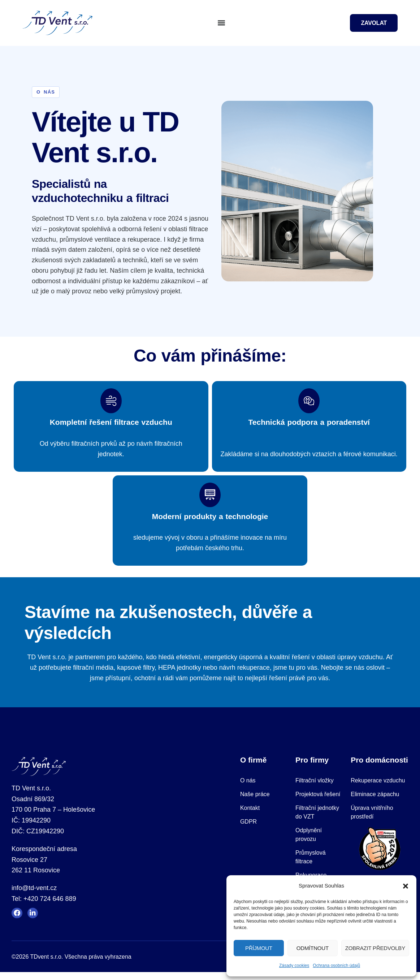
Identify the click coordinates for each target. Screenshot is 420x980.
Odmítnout (313, 948)
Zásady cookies (294, 966)
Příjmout (259, 948)
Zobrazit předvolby (375, 948)
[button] (406, 886)
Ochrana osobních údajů (336, 966)
